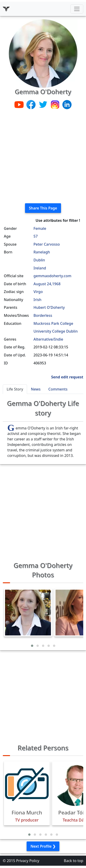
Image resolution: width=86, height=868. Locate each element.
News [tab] (36, 389)
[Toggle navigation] (77, 9)
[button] (32, 646)
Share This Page (43, 208)
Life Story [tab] (15, 389)
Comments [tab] (58, 389)
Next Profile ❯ (43, 846)
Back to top (74, 861)
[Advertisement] (43, 157)
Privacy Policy (28, 861)
